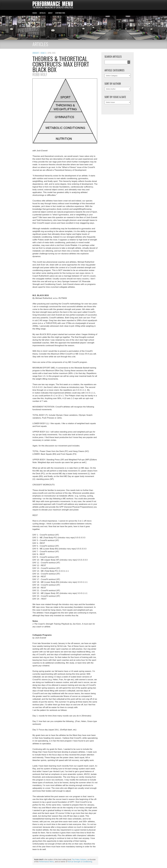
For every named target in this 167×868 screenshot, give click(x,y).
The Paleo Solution (79, 859)
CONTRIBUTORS (60, 13)
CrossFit (36, 53)
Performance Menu (47, 862)
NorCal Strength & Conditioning (80, 862)
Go (129, 62)
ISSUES (35, 13)
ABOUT (50, 13)
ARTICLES (43, 13)
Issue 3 (43, 53)
